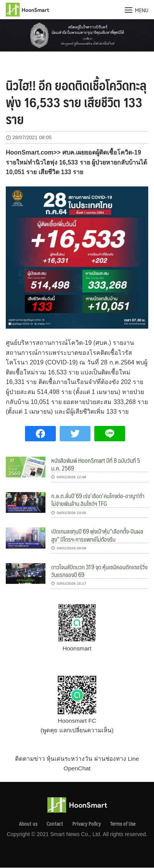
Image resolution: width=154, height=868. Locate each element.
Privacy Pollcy (87, 824)
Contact (55, 824)
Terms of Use (123, 824)
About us (28, 824)
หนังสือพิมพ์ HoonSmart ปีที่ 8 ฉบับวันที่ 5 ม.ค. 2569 (96, 464)
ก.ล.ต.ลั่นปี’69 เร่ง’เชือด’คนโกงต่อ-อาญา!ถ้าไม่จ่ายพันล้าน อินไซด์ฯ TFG (98, 500)
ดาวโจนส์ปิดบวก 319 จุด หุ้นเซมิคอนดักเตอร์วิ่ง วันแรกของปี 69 (99, 571)
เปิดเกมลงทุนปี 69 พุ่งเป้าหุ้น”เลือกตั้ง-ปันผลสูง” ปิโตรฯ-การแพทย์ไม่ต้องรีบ (97, 535)
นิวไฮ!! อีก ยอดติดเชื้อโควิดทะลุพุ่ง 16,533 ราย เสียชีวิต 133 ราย (76, 102)
